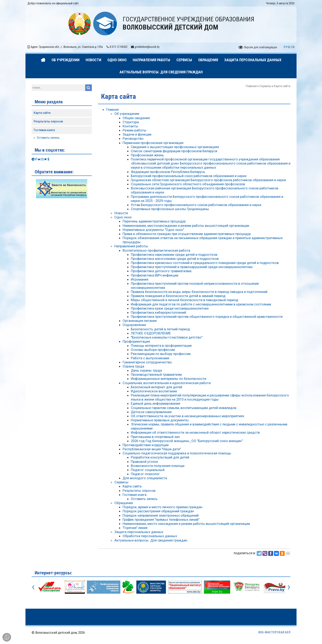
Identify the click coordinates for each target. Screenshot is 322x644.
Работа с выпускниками (150, 358)
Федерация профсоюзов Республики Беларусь (168, 172)
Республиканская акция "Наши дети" (152, 449)
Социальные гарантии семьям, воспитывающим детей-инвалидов (184, 408)
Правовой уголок (144, 462)
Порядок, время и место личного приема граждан (162, 507)
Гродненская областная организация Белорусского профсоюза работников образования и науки (208, 180)
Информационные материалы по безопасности (168, 379)
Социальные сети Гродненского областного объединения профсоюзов (188, 184)
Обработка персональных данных (150, 536)
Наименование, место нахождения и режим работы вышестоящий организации (186, 524)
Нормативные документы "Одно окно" (153, 230)
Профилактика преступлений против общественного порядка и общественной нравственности (207, 317)
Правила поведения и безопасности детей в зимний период (178, 296)
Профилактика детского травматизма (161, 271)
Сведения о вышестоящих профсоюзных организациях (175, 147)
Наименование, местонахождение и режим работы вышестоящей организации (186, 226)
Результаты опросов (139, 491)
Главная (251, 86)
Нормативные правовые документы (160, 420)
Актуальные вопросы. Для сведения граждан (151, 540)
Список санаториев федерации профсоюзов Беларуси (174, 151)
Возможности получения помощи (158, 466)
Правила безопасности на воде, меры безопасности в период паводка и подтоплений (199, 292)
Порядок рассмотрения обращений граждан (158, 511)
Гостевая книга (135, 495)
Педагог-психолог (145, 474)
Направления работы (131, 246)
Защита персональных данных (139, 532)
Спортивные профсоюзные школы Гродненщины (170, 209)
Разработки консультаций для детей (160, 457)
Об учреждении (127, 114)
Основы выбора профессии (153, 350)
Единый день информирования (155, 403)
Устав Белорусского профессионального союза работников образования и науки (196, 205)
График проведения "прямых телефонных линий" (161, 520)
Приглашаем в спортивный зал (155, 437)
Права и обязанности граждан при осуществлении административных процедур (187, 234)
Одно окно (123, 217)
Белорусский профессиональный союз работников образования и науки (189, 176)
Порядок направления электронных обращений (161, 515)
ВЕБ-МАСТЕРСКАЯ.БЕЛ (274, 632)
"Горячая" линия (135, 528)
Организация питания (140, 321)
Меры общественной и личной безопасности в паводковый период (185, 300)
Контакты (130, 126)
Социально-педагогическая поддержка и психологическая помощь (177, 453)
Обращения (124, 503)
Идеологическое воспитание (154, 391)
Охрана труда (133, 366)
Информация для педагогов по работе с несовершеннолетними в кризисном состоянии (201, 304)
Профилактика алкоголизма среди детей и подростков (175, 259)
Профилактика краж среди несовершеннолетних (170, 308)
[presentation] (33, 587)
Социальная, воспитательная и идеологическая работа (167, 383)
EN (293, 47)
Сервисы (265, 86)
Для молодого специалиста (145, 478)
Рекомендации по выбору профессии (161, 354)
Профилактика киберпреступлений (158, 312)
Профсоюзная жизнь (147, 155)
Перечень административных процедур (154, 221)
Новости (121, 213)
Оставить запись (144, 499)
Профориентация (136, 341)
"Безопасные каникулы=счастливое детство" (167, 337)
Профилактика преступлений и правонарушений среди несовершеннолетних (192, 267)
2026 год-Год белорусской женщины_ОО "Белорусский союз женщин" (187, 441)
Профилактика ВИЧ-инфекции (155, 275)
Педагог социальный (148, 470)
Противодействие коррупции (146, 445)
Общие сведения (136, 118)
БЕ (289, 47)
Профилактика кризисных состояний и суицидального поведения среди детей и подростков (205, 263)
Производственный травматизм (156, 374)
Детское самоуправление (151, 412)
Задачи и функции (137, 134)
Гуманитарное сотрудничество (147, 362)
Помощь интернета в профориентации (161, 346)
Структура (131, 122)
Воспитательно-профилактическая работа (156, 250)
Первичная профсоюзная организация (153, 143)
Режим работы (135, 130)
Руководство (133, 138)
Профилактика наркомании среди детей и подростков (174, 255)
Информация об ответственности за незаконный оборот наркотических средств (195, 432)
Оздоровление (134, 325)
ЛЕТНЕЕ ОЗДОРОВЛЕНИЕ (151, 333)
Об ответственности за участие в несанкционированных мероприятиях (187, 416)
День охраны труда (146, 370)
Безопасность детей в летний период (160, 329)
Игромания (140, 279)
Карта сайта (132, 486)
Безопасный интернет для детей (156, 387)
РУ (285, 47)
